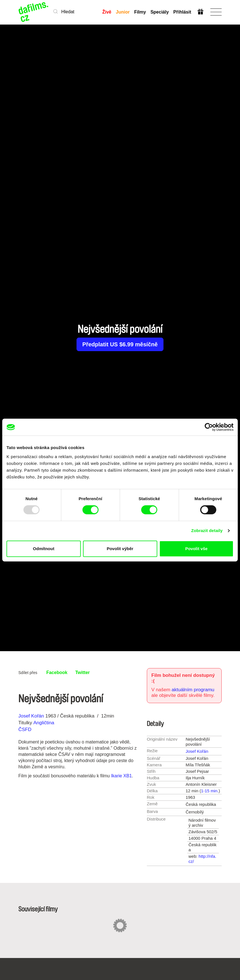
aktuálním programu (193, 690)
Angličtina (44, 723)
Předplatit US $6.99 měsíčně (120, 344)
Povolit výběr (120, 549)
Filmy (140, 12)
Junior (123, 12)
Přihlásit (182, 12)
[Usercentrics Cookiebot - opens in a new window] (209, 427)
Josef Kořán (31, 716)
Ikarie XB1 (121, 776)
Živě (107, 12)
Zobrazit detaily (207, 531)
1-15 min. (210, 791)
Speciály (160, 12)
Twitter (83, 672)
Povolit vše (196, 549)
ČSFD (26, 729)
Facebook (57, 672)
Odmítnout (44, 549)
